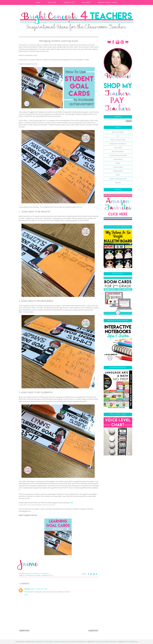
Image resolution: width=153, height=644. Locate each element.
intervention (118, 171)
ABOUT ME (52, 2)
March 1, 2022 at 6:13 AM (39, 589)
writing (118, 183)
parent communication (44, 575)
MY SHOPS (86, 2)
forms (118, 163)
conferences (30, 575)
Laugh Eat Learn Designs (106, 642)
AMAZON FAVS (69, 2)
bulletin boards (118, 152)
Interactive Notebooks (118, 144)
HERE (71, 503)
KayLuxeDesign (132, 642)
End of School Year (118, 140)
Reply (26, 595)
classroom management (118, 155)
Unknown (27, 589)
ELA (118, 136)
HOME (38, 2)
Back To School (118, 132)
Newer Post (24, 631)
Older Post (93, 631)
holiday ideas (118, 167)
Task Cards (118, 148)
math (118, 175)
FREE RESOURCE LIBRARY (108, 2)
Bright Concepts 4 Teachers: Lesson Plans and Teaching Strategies (58, 642)
